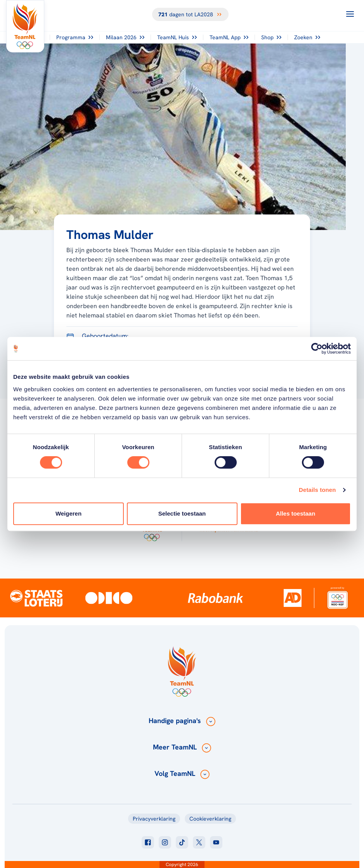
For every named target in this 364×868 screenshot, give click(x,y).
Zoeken (307, 37)
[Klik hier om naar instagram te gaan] (165, 842)
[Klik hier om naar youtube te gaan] (216, 842)
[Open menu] (350, 14)
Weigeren (68, 513)
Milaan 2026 (125, 37)
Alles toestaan (296, 513)
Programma (75, 37)
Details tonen (317, 490)
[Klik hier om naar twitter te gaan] (199, 842)
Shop (271, 37)
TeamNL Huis (177, 37)
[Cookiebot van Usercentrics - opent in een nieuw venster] (317, 349)
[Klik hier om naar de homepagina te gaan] (25, 26)
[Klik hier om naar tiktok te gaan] (182, 842)
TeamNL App (229, 37)
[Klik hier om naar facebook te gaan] (148, 842)
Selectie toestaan (182, 513)
